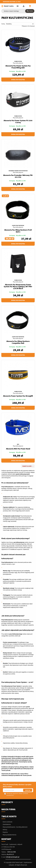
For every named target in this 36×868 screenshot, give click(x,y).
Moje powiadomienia (9, 835)
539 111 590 (12, 852)
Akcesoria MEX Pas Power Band (18, 449)
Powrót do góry (28, 466)
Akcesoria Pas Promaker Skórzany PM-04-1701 (18, 176)
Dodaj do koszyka (18, 80)
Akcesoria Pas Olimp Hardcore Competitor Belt (18, 342)
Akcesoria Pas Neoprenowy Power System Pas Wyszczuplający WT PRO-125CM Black (18, 287)
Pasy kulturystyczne (18, 63)
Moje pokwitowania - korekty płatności (15, 827)
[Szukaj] (18, 11)
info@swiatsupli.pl (13, 857)
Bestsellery (20, 24)
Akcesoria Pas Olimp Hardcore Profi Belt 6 (18, 231)
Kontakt (6, 839)
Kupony (5, 832)
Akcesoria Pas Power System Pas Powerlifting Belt (18, 67)
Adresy (5, 829)
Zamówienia (7, 824)
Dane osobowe (7, 822)
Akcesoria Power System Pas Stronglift (18, 396)
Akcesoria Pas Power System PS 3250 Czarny (18, 121)
